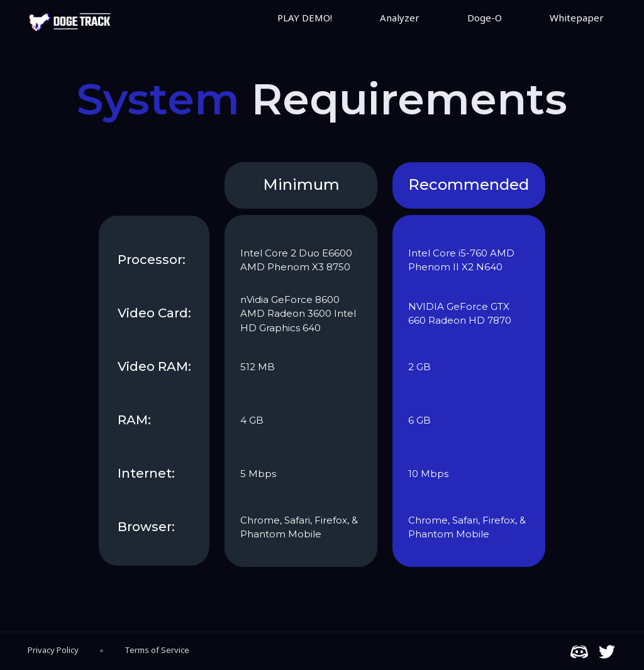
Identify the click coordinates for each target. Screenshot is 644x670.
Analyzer (400, 18)
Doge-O (485, 18)
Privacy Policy (53, 650)
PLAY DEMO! (305, 18)
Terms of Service (157, 650)
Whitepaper (577, 18)
